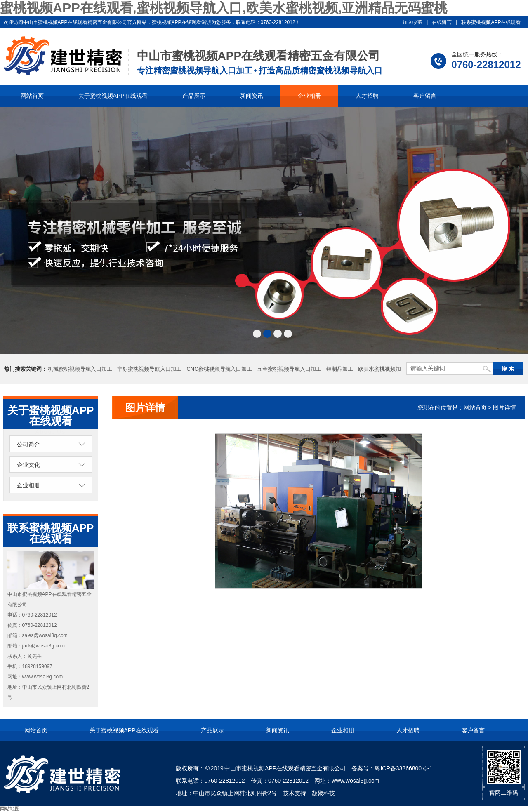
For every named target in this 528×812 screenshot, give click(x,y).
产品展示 (194, 96)
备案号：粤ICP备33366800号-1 (392, 768)
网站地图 (10, 809)
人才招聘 (367, 96)
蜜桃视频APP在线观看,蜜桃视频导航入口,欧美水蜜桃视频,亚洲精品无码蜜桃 (224, 8)
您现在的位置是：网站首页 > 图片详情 (467, 407)
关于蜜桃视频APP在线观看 (113, 96)
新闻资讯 (252, 96)
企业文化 (28, 465)
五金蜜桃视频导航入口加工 (289, 369)
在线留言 (442, 22)
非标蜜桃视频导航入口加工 (149, 369)
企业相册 (309, 96)
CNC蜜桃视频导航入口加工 (219, 369)
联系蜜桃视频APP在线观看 (491, 22)
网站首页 (32, 96)
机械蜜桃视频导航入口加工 (80, 369)
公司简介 (28, 444)
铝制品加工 (340, 369)
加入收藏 (412, 22)
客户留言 (425, 96)
